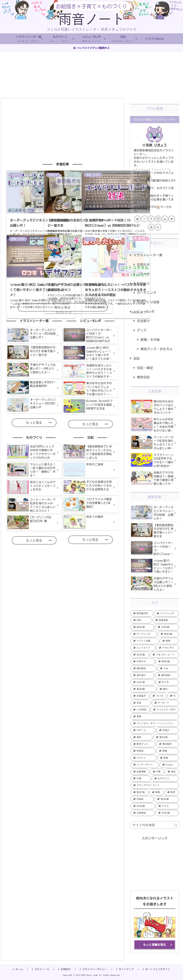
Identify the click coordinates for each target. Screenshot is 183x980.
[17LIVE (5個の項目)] (158, 696)
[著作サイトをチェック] (137, 219)
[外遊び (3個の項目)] (167, 730)
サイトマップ (125, 969)
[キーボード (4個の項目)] (165, 703)
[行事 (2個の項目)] (157, 772)
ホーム (18, 969)
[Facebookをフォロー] (151, 219)
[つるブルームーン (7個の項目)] (164, 655)
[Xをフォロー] (144, 219)
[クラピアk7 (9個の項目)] (167, 648)
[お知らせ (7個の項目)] (143, 662)
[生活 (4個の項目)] (141, 703)
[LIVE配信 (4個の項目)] (140, 710)
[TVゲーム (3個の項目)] (143, 730)
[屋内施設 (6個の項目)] (144, 669)
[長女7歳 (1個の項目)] (139, 792)
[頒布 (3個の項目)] (141, 737)
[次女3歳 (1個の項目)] (167, 813)
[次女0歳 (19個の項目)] (167, 627)
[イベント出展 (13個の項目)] (145, 641)
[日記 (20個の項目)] (141, 620)
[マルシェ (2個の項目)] (144, 758)
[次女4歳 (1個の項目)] (143, 806)
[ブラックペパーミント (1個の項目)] (155, 785)
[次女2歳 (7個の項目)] (140, 655)
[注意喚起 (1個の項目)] (143, 813)
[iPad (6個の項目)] (168, 669)
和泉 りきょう (156, 145)
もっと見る (63, 307)
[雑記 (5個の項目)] (168, 689)
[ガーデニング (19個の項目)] (144, 634)
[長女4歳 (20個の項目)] (142, 627)
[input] (155, 825)
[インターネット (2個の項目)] (145, 765)
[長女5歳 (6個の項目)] (167, 662)
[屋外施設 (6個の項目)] (167, 675)
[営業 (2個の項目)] (168, 758)
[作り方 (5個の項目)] (167, 682)
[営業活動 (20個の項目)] (166, 620)
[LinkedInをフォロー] (165, 219)
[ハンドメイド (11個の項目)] (143, 648)
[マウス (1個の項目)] (167, 806)
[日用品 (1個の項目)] (142, 799)
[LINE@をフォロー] (172, 219)
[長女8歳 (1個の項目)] (167, 799)
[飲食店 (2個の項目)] (143, 751)
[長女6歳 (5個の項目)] (143, 689)
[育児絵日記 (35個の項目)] (142, 613)
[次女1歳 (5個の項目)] (143, 682)
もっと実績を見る (155, 945)
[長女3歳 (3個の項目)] (166, 737)
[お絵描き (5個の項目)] (140, 696)
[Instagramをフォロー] (158, 219)
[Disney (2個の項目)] (169, 765)
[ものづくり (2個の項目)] (165, 779)
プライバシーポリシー (94, 969)
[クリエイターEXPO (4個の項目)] (165, 710)
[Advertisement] (63, 130)
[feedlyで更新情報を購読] (151, 227)
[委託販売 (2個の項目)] (168, 744)
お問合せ (65, 969)
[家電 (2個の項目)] (168, 751)
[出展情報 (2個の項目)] (140, 772)
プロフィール (41, 969)
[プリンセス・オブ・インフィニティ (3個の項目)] (155, 724)
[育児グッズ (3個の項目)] (143, 744)
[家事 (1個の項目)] (156, 792)
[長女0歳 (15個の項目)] (168, 634)
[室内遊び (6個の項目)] (142, 675)
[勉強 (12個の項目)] (169, 641)
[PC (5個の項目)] (173, 696)
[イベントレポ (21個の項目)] (166, 613)
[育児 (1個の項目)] (172, 792)
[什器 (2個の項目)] (141, 779)
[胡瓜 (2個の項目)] (172, 772)
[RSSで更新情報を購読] (158, 227)
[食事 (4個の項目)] (155, 717)
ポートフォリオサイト (156, 969)
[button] (176, 825)
